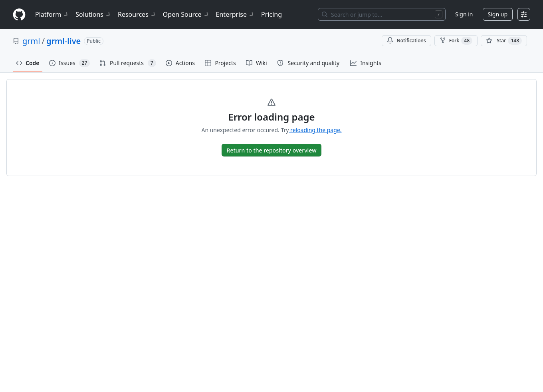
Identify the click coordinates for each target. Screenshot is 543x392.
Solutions (93, 14)
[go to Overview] (272, 150)
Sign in (464, 14)
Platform (52, 14)
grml (31, 41)
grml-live (63, 41)
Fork (456, 41)
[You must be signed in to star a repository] (504, 41)
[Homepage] (19, 15)
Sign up (498, 14)
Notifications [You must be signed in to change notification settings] (406, 41)
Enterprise (235, 14)
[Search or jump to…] (382, 14)
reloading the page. (315, 130)
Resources (137, 14)
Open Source (186, 14)
